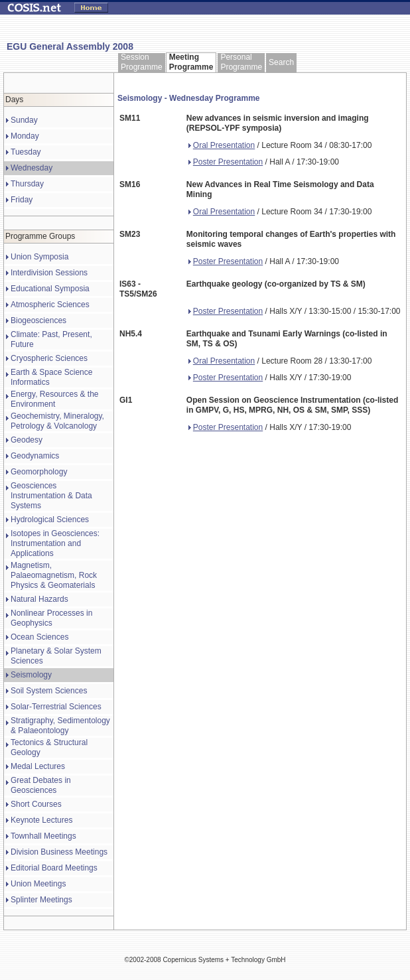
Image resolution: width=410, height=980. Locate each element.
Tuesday (26, 152)
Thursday (27, 184)
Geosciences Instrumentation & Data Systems (51, 496)
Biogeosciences (38, 320)
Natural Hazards (39, 599)
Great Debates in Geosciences (41, 785)
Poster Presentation (226, 162)
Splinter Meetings (41, 900)
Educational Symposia (50, 289)
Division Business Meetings (59, 852)
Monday (25, 136)
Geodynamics (35, 456)
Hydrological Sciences (50, 520)
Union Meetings (38, 884)
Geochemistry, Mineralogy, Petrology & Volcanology (57, 421)
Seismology (31, 675)
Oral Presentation (222, 145)
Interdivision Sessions (49, 273)
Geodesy (27, 440)
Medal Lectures (38, 766)
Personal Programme (241, 62)
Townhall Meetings (43, 836)
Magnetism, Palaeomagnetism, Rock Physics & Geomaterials (54, 575)
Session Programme (142, 62)
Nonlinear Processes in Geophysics (51, 618)
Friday (22, 200)
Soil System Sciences (49, 691)
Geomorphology (39, 472)
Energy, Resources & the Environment (55, 399)
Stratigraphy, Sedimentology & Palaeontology (60, 726)
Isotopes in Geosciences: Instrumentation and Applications (55, 543)
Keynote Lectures (41, 820)
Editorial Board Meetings (54, 868)
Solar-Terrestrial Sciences (56, 707)
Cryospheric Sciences (49, 358)
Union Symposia (39, 257)
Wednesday (32, 168)
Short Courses (36, 804)
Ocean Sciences (39, 637)
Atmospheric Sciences (50, 305)
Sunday (24, 120)
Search (281, 62)
